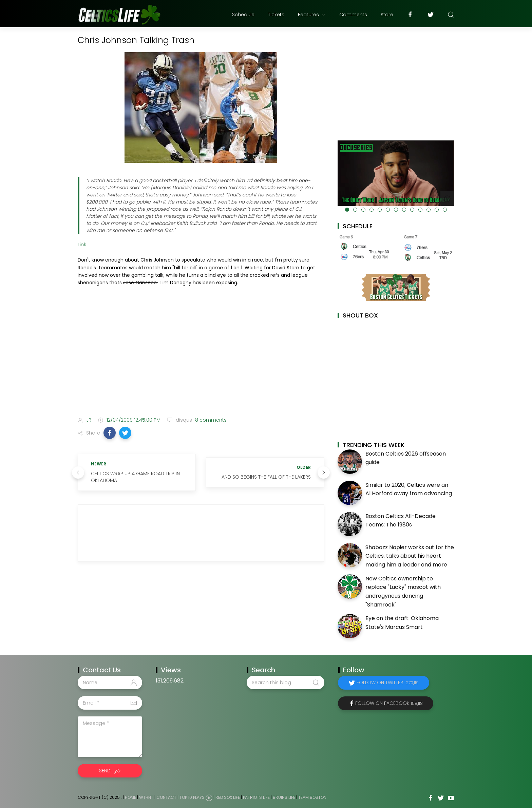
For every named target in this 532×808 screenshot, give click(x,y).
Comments (353, 15)
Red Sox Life (228, 797)
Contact (166, 797)
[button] (110, 433)
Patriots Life (256, 797)
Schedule (243, 15)
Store (387, 15)
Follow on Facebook (389, 703)
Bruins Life (284, 797)
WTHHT (146, 797)
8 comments (210, 420)
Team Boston (312, 797)
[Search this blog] (285, 682)
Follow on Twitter (388, 682)
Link (82, 245)
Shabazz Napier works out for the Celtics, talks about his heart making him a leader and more (410, 556)
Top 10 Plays (192, 797)
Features (312, 15)
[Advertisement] (201, 358)
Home (130, 797)
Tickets (276, 15)
